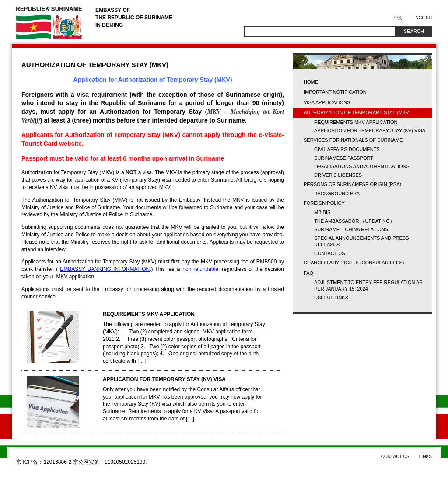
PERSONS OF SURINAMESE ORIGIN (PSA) (352, 184)
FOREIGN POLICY (324, 203)
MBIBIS (322, 212)
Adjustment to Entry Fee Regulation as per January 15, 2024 (368, 286)
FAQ (308, 273)
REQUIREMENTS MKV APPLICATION (149, 314)
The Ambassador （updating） (354, 221)
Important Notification (335, 92)
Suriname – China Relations (351, 229)
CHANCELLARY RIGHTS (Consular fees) (354, 263)
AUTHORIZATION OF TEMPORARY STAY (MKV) (357, 112)
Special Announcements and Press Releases (362, 241)
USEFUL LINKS (331, 298)
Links (425, 457)
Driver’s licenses (338, 175)
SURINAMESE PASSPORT (344, 158)
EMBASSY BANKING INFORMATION (105, 269)
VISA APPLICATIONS (327, 102)
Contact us (330, 253)
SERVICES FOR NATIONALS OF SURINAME (353, 140)
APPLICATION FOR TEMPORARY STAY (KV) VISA (164, 379)
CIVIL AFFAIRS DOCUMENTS (347, 149)
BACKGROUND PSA (337, 193)
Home (311, 82)
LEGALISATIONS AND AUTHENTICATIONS (362, 166)
